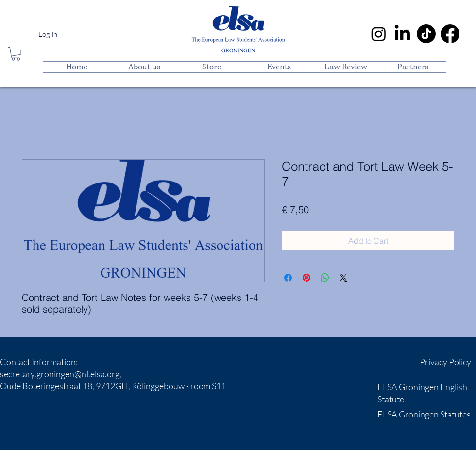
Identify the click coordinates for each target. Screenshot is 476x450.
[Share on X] (343, 278)
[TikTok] (426, 34)
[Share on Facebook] (288, 278)
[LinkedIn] (402, 34)
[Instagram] (379, 34)
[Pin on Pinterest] (306, 278)
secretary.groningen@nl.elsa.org (60, 374)
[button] (16, 54)
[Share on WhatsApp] (325, 278)
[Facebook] (450, 34)
